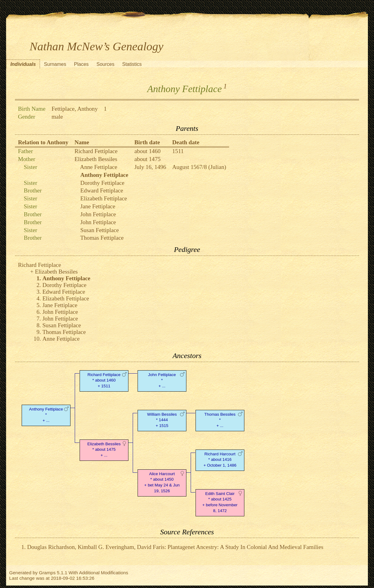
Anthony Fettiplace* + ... (46, 415)
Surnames (55, 64)
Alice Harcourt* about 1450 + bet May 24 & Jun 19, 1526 (162, 482)
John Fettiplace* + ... (162, 380)
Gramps (47, 573)
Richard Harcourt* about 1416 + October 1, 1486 (220, 460)
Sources (105, 64)
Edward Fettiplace (102, 190)
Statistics (132, 64)
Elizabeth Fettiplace (104, 198)
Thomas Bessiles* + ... (220, 420)
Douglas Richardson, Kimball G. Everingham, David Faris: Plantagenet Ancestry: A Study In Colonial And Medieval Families (175, 547)
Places (81, 64)
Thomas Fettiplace (102, 238)
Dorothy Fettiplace (102, 183)
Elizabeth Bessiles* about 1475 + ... (104, 450)
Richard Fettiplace (96, 151)
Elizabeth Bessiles (96, 159)
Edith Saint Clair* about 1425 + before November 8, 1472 (220, 502)
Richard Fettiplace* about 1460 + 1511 (104, 380)
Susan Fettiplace (99, 230)
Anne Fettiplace (99, 167)
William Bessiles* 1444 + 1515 (162, 420)
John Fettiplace (98, 214)
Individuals (23, 64)
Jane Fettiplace (98, 206)
